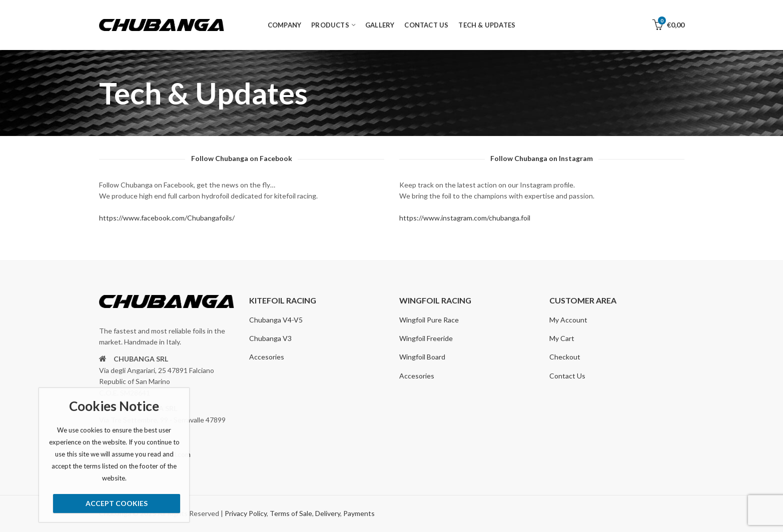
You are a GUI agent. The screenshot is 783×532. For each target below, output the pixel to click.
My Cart (562, 338)
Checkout (565, 357)
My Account (568, 320)
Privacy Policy (246, 513)
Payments (359, 513)
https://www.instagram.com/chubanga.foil (465, 218)
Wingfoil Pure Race (429, 320)
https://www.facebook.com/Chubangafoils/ (167, 218)
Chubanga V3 (270, 338)
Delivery (328, 513)
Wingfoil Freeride (426, 338)
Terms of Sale (291, 513)
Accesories (267, 357)
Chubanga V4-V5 (276, 320)
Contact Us (567, 376)
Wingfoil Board (422, 357)
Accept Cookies (117, 503)
